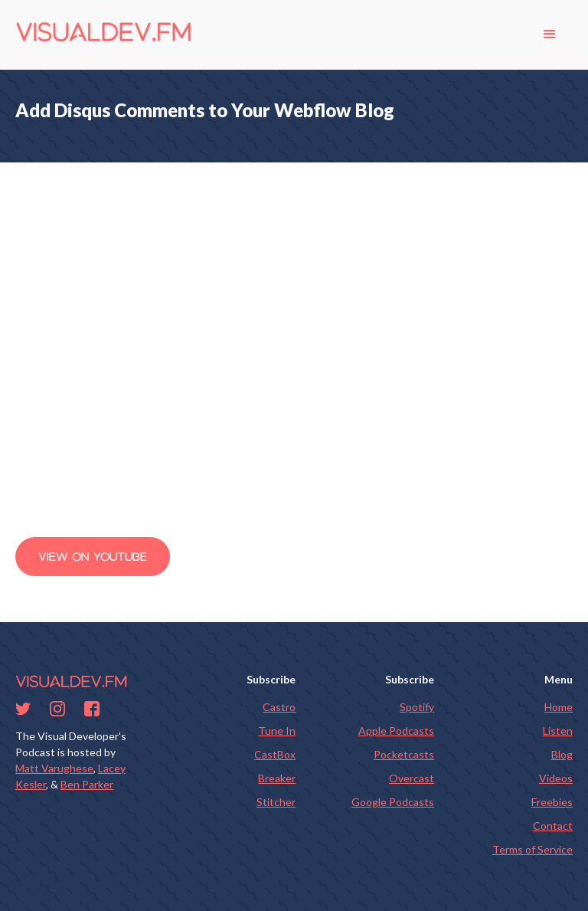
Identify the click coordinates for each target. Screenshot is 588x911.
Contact (553, 826)
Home (559, 707)
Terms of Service (532, 849)
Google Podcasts (393, 802)
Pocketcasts (404, 754)
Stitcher (276, 802)
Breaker (277, 778)
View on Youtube (93, 557)
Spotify (417, 707)
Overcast (412, 778)
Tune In (277, 731)
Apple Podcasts (396, 731)
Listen (558, 731)
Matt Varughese (54, 768)
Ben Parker (87, 784)
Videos (556, 778)
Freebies (552, 802)
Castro (279, 707)
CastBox (275, 754)
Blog (562, 754)
